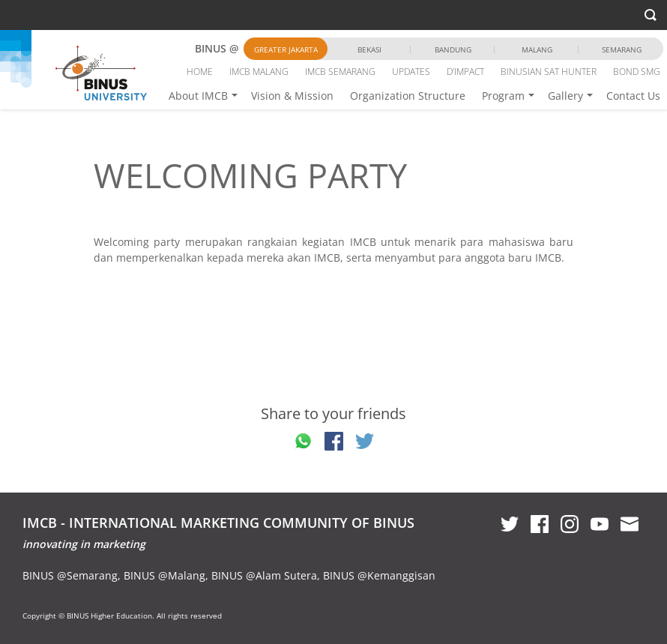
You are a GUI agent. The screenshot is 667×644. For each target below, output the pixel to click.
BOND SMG (637, 72)
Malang (537, 49)
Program (503, 96)
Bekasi (369, 49)
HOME (200, 72)
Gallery (565, 96)
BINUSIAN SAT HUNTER (549, 72)
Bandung (453, 49)
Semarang (622, 49)
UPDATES (411, 72)
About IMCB (198, 96)
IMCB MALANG (259, 72)
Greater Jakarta (286, 49)
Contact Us (633, 96)
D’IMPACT (465, 72)
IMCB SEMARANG (340, 72)
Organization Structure (408, 96)
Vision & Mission (292, 96)
